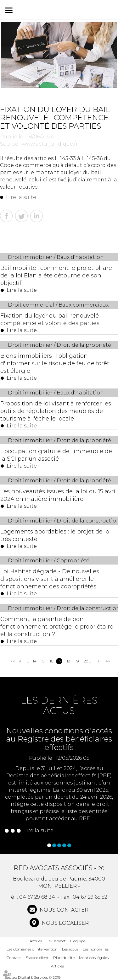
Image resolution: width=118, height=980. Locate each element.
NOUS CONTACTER (63, 910)
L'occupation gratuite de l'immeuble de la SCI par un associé (56, 455)
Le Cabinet (56, 941)
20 (86, 661)
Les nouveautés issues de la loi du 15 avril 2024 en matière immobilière (59, 495)
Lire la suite (21, 197)
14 (35, 661)
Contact (14, 958)
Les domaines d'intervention (32, 949)
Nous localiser (65, 923)
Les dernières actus (59, 705)
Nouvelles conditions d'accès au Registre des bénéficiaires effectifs (59, 739)
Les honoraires (96, 949)
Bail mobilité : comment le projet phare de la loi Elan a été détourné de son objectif (56, 276)
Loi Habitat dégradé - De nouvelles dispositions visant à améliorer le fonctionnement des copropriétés (50, 579)
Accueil (36, 941)
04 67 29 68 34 (37, 897)
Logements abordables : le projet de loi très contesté (56, 535)
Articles (57, 966)
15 (43, 661)
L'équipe (78, 941)
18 (68, 661)
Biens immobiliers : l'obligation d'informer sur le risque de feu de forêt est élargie (55, 363)
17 (60, 661)
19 (77, 661)
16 (51, 661)
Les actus (70, 949)
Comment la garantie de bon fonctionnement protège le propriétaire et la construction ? (57, 627)
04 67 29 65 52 (90, 897)
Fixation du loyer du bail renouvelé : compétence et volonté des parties (51, 319)
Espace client (37, 958)
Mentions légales (94, 958)
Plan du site (64, 958)
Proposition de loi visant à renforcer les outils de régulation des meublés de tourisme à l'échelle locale (56, 411)
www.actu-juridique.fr (50, 144)
